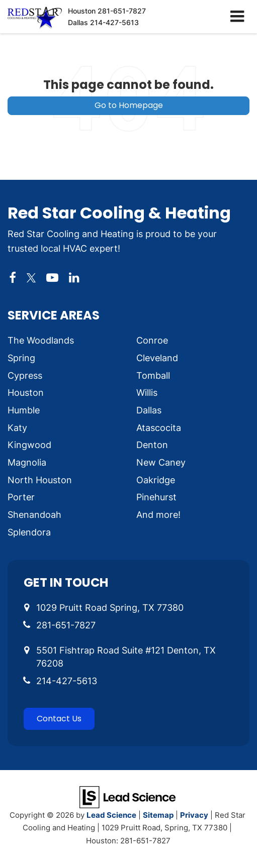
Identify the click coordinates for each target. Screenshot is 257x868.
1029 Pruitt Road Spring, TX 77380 (110, 607)
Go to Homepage (129, 105)
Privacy (194, 815)
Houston (107, 11)
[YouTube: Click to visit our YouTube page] (52, 278)
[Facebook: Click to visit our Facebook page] (13, 278)
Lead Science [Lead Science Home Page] (111, 815)
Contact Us (59, 719)
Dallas (103, 22)
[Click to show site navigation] (237, 17)
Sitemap (158, 815)
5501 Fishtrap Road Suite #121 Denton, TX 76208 (126, 657)
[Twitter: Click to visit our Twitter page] (31, 278)
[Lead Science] (127, 796)
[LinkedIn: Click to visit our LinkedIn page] (74, 278)
